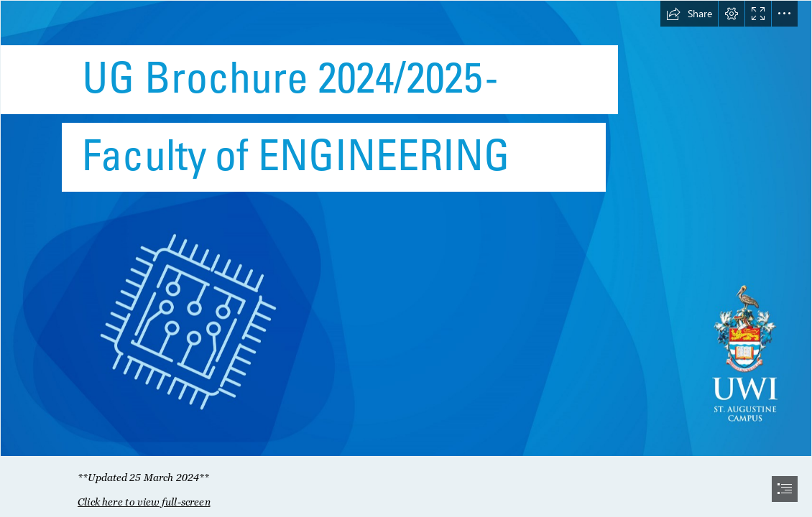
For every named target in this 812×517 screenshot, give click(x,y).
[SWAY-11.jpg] (406, 228)
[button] (689, 14)
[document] (406, 258)
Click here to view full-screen (144, 502)
